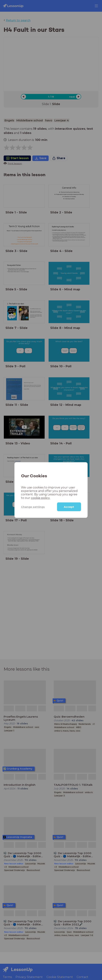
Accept (69, 507)
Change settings (33, 507)
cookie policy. (40, 498)
